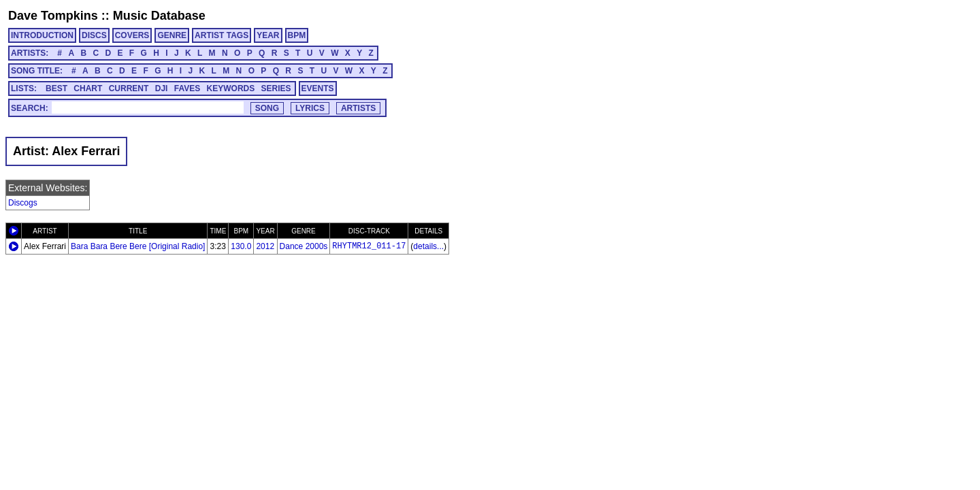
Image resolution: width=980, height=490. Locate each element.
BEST (56, 88)
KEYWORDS (231, 88)
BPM (297, 35)
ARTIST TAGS (222, 35)
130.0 (241, 246)
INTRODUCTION (42, 35)
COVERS (132, 35)
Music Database (159, 16)
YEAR (268, 35)
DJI (162, 88)
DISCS (94, 35)
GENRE (172, 35)
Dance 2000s (304, 246)
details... (428, 246)
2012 (265, 246)
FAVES (187, 88)
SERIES (276, 88)
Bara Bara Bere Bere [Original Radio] (138, 246)
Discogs (23, 203)
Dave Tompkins (53, 16)
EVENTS (318, 88)
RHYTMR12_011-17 (369, 246)
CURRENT (129, 88)
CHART (88, 88)
